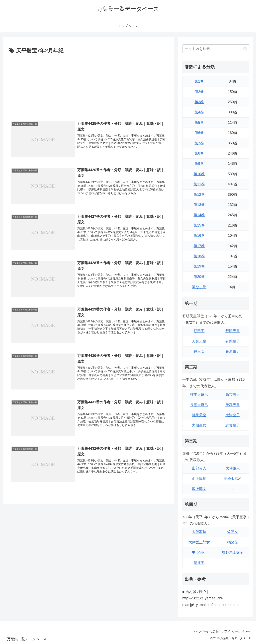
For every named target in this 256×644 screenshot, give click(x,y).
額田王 (199, 331)
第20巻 (199, 277)
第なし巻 (199, 287)
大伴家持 (199, 532)
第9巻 (199, 164)
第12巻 (199, 195)
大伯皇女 (199, 425)
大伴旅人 (233, 468)
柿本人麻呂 (199, 394)
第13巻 (199, 205)
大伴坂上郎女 (199, 542)
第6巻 (199, 133)
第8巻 (199, 153)
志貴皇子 (233, 425)
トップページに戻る (205, 631)
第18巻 (199, 256)
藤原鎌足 (233, 351)
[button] (245, 49)
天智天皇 (199, 341)
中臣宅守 (199, 552)
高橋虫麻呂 (233, 479)
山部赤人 (199, 468)
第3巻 (199, 102)
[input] (216, 49)
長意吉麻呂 (199, 405)
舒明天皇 (233, 331)
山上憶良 (199, 479)
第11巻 (199, 184)
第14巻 (199, 215)
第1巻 (199, 81)
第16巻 (199, 236)
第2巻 (199, 92)
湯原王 (199, 563)
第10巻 (199, 174)
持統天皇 (199, 415)
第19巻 (199, 266)
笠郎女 (233, 532)
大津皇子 (233, 415)
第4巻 (199, 112)
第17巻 (199, 246)
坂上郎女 (199, 489)
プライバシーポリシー (236, 631)
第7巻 (199, 143)
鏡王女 (199, 351)
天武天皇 (233, 405)
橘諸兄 (233, 542)
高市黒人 (233, 394)
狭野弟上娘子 (233, 552)
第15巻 (199, 225)
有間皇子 (233, 341)
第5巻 (199, 123)
